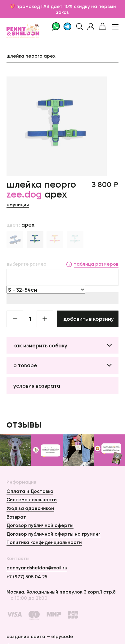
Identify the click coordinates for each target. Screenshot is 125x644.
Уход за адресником (30, 508)
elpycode (62, 636)
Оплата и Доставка (30, 491)
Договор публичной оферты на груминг (54, 534)
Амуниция (18, 205)
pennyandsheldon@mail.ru (37, 568)
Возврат (16, 517)
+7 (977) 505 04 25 (27, 577)
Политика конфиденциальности (44, 542)
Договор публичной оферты (40, 525)
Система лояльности (32, 500)
